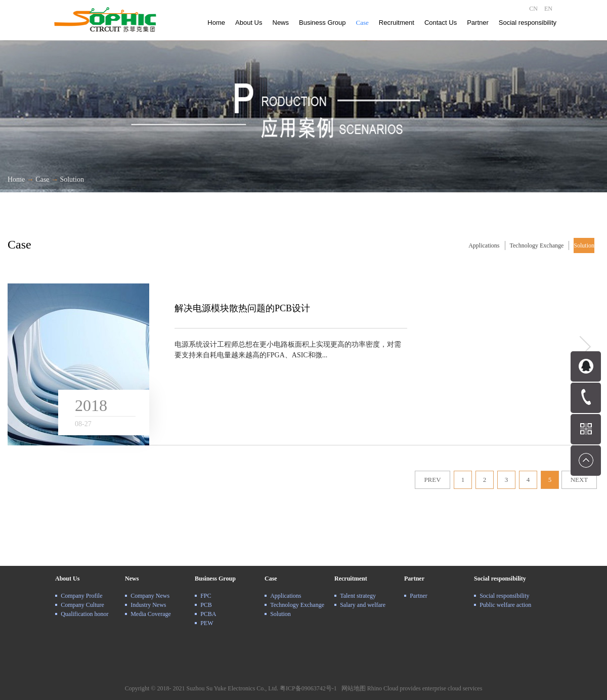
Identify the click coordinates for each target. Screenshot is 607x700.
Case (42, 179)
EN (548, 9)
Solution (72, 179)
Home (216, 23)
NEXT (579, 480)
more (584, 347)
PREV (432, 480)
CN (533, 9)
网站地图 (352, 688)
